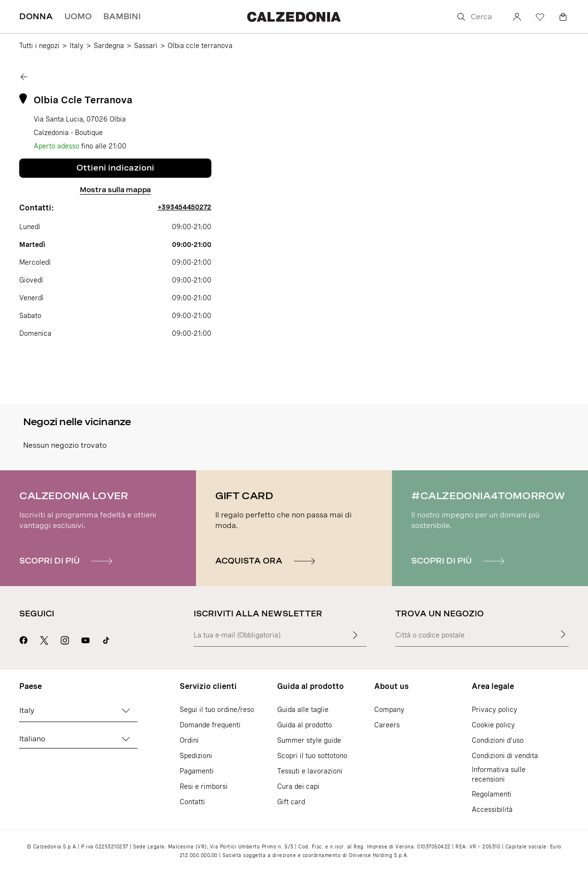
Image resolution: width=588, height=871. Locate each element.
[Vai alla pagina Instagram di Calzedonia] (65, 639)
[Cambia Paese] (126, 711)
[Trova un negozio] (563, 634)
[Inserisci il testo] (355, 635)
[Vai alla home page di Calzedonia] (294, 17)
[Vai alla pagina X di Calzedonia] (44, 639)
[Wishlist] (540, 17)
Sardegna (109, 46)
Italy (77, 46)
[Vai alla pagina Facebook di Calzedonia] (24, 639)
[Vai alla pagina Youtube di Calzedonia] (86, 639)
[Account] (517, 17)
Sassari (146, 46)
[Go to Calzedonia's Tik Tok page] (106, 639)
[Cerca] (478, 17)
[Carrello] (563, 17)
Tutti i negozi (39, 46)
